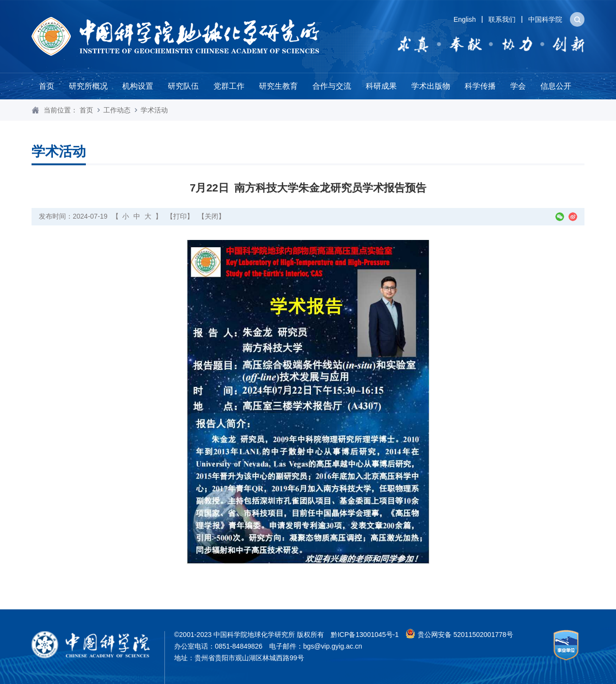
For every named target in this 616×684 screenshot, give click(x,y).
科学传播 (480, 86)
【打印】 (180, 216)
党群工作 (229, 86)
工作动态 (117, 110)
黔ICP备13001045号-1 (365, 635)
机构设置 (138, 86)
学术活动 (154, 110)
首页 (47, 86)
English (465, 19)
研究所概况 (88, 86)
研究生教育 (278, 86)
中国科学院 (545, 19)
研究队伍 (183, 86)
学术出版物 (431, 86)
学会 (518, 86)
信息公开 (556, 86)
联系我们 (502, 19)
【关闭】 (211, 216)
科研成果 (381, 86)
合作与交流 (332, 86)
